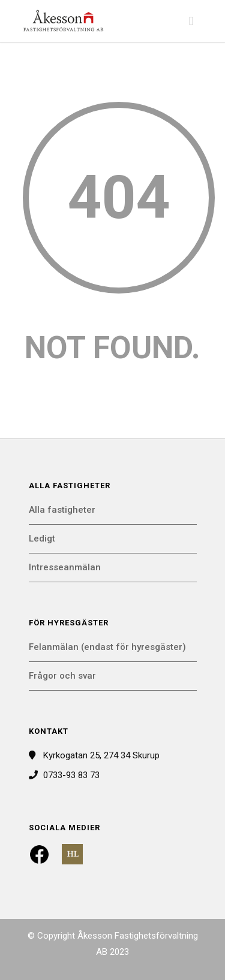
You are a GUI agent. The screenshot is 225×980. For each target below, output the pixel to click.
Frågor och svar (62, 676)
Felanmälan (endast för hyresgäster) (107, 647)
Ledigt (42, 539)
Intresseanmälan (65, 567)
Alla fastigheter (62, 510)
